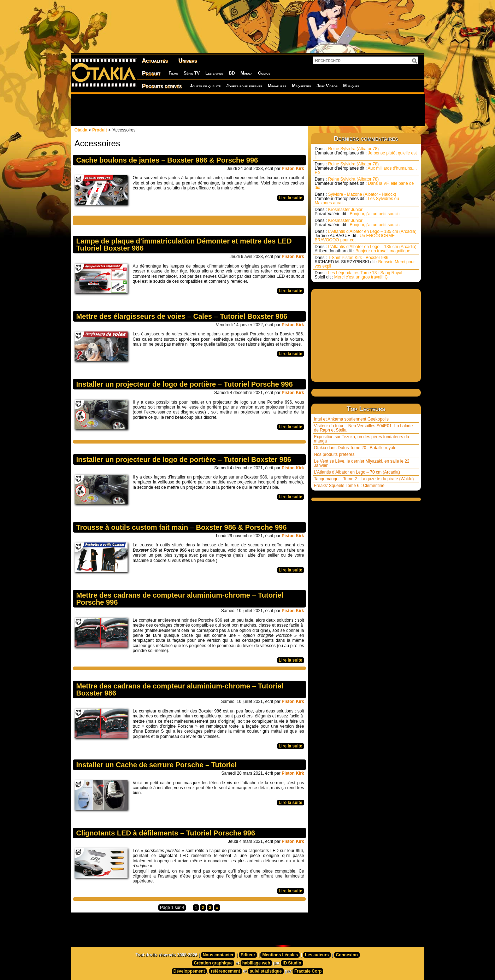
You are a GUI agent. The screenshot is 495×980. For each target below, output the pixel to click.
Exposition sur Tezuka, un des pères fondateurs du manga (362, 439)
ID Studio (292, 963)
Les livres (214, 73)
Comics (264, 73)
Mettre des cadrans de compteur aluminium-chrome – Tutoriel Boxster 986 (180, 689)
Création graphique (213, 963)
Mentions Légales (280, 955)
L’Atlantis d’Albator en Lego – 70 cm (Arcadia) (357, 472)
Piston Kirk (293, 169)
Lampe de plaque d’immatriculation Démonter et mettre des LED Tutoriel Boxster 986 (184, 245)
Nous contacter (218, 955)
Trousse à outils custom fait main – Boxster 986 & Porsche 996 (182, 527)
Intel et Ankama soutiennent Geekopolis (351, 419)
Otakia (81, 130)
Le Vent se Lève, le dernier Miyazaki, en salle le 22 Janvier (362, 463)
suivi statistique (266, 971)
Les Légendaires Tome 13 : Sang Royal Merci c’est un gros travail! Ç (359, 275)
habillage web (256, 963)
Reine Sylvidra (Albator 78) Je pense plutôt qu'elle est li (366, 153)
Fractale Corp (308, 971)
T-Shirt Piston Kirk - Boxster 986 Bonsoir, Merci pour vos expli (365, 262)
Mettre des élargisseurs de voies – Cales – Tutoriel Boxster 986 (182, 316)
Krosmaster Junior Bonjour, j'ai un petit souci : (358, 212)
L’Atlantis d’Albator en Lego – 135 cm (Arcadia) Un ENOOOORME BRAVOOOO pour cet (366, 236)
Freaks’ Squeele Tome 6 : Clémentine (349, 486)
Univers (188, 61)
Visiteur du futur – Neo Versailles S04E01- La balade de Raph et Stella (364, 428)
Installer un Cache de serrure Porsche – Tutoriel (157, 765)
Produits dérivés (162, 86)
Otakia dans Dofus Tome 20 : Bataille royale (355, 448)
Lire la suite (291, 198)
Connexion (347, 955)
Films (173, 73)
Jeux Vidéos (327, 86)
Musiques (351, 86)
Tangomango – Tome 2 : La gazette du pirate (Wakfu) (364, 479)
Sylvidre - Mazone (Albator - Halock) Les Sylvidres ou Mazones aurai (357, 199)
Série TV (192, 73)
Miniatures (277, 86)
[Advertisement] (248, 110)
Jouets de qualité (205, 86)
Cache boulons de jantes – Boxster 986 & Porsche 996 (167, 160)
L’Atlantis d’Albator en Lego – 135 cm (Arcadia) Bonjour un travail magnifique (366, 249)
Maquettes (301, 86)
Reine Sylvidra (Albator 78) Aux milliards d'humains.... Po (366, 168)
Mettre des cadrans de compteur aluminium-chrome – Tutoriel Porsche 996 (180, 599)
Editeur (248, 955)
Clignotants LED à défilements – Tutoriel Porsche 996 (166, 833)
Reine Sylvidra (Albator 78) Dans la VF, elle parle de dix (364, 183)
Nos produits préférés (334, 454)
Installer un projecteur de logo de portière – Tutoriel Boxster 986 (184, 459)
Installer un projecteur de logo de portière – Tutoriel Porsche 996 (185, 384)
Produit (151, 73)
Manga (247, 73)
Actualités (155, 61)
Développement (189, 971)
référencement (226, 971)
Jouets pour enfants (244, 86)
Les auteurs (317, 955)
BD (232, 73)
